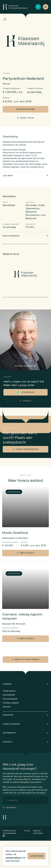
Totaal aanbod (9, 718)
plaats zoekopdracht (27, 476)
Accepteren (37, 856)
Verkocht (7, 734)
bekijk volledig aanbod (26, 687)
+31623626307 (26, 392)
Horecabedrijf (9, 722)
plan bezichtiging (26, 109)
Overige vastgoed (11, 730)
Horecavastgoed (10, 726)
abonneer (11, 835)
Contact (26, 401)
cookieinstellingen (13, 858)
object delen (26, 118)
